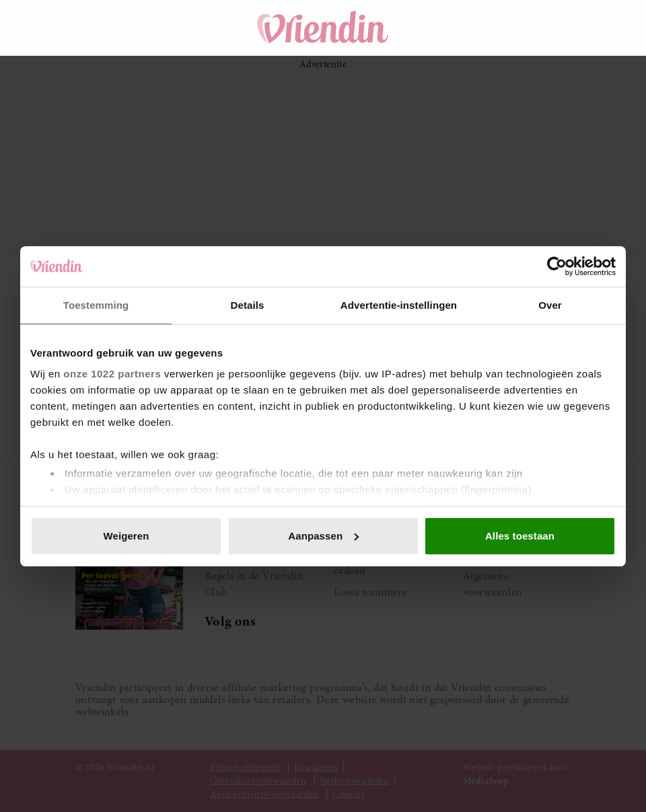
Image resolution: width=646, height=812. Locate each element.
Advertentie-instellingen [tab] (399, 305)
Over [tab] (550, 305)
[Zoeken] (479, 28)
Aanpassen (323, 536)
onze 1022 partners (112, 374)
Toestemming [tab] (96, 305)
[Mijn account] (554, 28)
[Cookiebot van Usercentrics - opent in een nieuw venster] (557, 266)
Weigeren (126, 536)
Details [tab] (248, 305)
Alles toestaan (520, 536)
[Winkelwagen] (517, 28)
